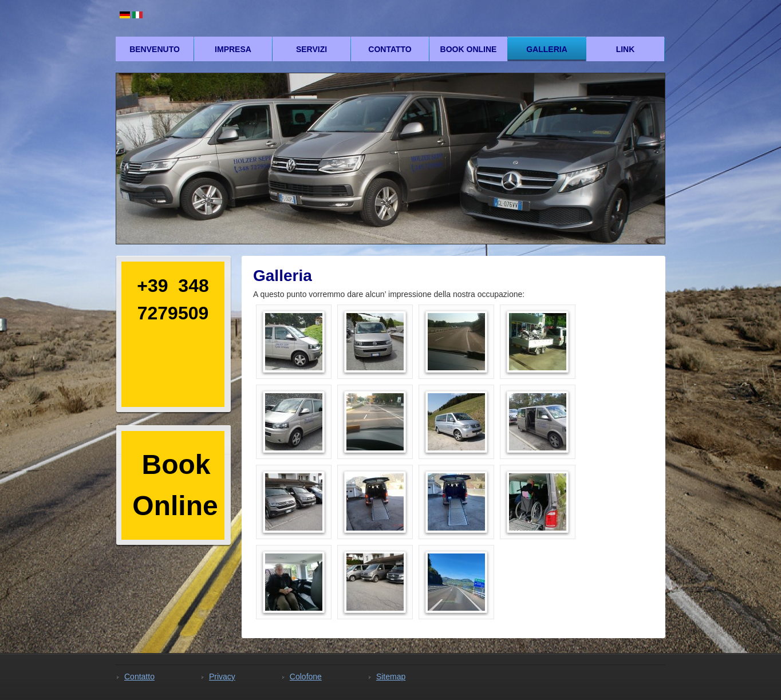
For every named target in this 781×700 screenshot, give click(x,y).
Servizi (311, 49)
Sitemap (391, 677)
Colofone (306, 677)
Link (626, 49)
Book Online (469, 49)
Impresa (233, 49)
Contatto (390, 49)
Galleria (547, 49)
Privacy (222, 677)
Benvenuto (155, 49)
